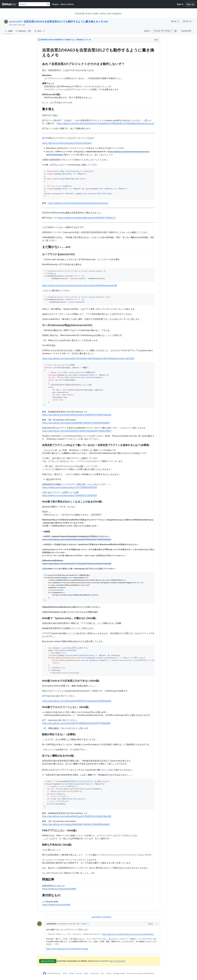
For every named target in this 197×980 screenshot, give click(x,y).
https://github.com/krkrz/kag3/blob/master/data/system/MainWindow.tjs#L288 (80, 285)
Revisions (23, 31)
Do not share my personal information (141, 973)
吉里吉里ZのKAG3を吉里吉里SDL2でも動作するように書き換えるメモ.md (66, 21)
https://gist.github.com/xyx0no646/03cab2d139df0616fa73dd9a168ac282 (77, 415)
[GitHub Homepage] (44, 973)
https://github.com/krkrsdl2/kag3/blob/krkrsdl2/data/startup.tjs (78, 203)
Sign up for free (48, 961)
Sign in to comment (117, 961)
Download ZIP (186, 31)
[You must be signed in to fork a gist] (187, 21)
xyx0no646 (15, 21)
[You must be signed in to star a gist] (176, 21)
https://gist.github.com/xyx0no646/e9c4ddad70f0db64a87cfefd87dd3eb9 (77, 539)
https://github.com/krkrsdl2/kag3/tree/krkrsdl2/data (67, 143)
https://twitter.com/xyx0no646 (56, 905)
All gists (55, 4)
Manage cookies (119, 973)
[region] (98, 477)
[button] (176, 31)
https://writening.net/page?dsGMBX (59, 889)
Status (86, 973)
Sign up (190, 4)
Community (94, 973)
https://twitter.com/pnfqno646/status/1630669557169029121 (87, 218)
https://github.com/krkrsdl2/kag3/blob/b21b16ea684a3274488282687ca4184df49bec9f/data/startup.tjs (105, 123)
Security (79, 973)
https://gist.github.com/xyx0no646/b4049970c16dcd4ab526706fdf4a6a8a (77, 701)
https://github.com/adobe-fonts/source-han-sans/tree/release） (128, 934)
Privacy (72, 973)
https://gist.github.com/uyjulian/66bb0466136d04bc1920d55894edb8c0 (76, 423)
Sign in (180, 4)
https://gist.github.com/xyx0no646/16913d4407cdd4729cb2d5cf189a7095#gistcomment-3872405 (88, 358)
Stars (40, 31)
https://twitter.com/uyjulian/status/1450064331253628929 (69, 495)
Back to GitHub (67, 4)
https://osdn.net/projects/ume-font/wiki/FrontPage (67, 949)
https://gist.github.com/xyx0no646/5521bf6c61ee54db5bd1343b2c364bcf (77, 431)
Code (9, 31)
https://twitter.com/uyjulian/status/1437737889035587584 (69, 487)
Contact (109, 973)
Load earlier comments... (102, 917)
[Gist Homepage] (9, 4)
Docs (102, 973)
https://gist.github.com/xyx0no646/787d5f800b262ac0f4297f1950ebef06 (76, 723)
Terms (65, 973)
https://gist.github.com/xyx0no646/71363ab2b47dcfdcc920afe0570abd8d (77, 564)
